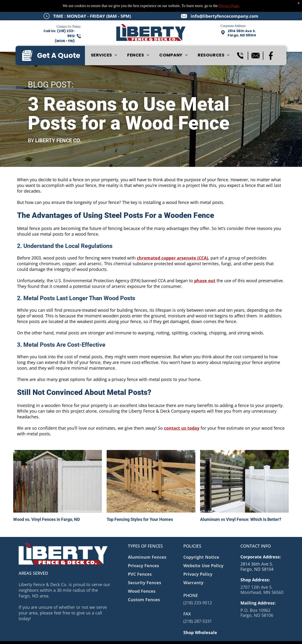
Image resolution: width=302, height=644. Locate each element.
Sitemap (74, 637)
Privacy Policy (92, 637)
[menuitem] (104, 43)
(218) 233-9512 (198, 591)
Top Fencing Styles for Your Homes (140, 508)
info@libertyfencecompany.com (224, 4)
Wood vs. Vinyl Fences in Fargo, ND (47, 508)
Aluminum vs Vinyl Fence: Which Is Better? (241, 508)
